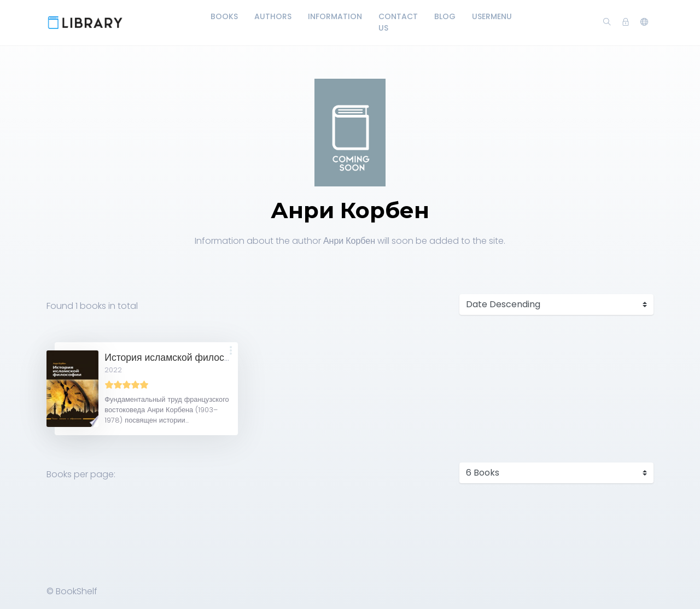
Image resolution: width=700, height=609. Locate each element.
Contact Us (398, 22)
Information (335, 16)
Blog (445, 16)
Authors (273, 16)
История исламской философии (176, 358)
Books (224, 16)
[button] (644, 22)
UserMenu (492, 16)
